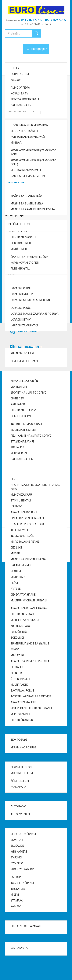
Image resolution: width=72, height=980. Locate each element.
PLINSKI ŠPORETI (21, 243)
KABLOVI (16, 80)
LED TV (15, 68)
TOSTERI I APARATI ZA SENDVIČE (31, 696)
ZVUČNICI (16, 857)
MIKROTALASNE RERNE (25, 542)
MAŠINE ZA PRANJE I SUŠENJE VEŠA (33, 209)
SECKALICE (17, 667)
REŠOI (14, 583)
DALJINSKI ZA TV (21, 105)
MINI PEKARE (18, 577)
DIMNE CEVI (18, 398)
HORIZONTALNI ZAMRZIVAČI (28, 137)
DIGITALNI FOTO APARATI (26, 926)
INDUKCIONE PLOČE (22, 536)
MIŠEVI (15, 895)
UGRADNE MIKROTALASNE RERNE (31, 300)
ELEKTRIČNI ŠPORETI (23, 237)
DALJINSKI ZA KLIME (23, 459)
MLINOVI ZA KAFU (21, 495)
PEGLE (14, 479)
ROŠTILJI (16, 571)
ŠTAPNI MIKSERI (20, 679)
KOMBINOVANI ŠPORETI (25, 263)
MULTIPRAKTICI (20, 685)
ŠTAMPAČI (17, 901)
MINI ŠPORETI (19, 249)
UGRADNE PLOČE (21, 308)
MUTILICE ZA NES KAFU (25, 620)
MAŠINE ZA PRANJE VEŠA (26, 196)
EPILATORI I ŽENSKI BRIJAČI (27, 518)
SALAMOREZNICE (21, 565)
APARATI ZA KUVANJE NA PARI (29, 608)
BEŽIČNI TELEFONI (21, 767)
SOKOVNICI (17, 638)
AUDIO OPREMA (20, 88)
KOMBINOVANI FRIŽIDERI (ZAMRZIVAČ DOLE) (33, 162)
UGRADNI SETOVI (21, 320)
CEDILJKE (16, 548)
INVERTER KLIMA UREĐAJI (26, 424)
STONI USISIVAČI (21, 501)
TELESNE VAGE (20, 530)
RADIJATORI (18, 404)
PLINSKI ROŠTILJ (21, 269)
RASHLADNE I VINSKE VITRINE (28, 176)
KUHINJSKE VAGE (21, 626)
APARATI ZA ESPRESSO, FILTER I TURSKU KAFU (35, 487)
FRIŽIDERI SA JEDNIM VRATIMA (29, 125)
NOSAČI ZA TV (19, 94)
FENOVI (15, 649)
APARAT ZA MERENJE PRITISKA (30, 661)
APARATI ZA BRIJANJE (25, 512)
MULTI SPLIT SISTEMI (23, 430)
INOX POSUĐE (19, 740)
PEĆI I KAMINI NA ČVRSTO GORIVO (31, 436)
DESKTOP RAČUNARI (23, 834)
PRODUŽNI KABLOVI (22, 869)
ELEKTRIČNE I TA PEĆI (24, 410)
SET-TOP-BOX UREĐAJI (25, 99)
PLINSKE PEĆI (19, 453)
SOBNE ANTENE (20, 74)
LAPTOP (16, 877)
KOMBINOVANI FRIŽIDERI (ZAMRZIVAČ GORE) (33, 152)
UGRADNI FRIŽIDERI (22, 294)
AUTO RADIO (18, 806)
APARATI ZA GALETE (23, 702)
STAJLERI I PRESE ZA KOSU (27, 524)
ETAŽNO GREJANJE (22, 442)
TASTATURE (18, 889)
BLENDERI (16, 673)
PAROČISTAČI (19, 632)
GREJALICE (17, 447)
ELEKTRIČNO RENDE (23, 720)
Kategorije (38, 49)
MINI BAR (16, 143)
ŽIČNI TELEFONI (20, 781)
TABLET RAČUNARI (22, 883)
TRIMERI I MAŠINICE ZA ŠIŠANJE (30, 644)
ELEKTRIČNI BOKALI (22, 614)
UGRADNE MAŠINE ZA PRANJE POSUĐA (35, 314)
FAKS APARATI (20, 787)
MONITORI (17, 840)
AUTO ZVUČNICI (20, 814)
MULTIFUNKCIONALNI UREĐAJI (29, 600)
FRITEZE (16, 589)
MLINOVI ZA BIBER (22, 714)
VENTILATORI (19, 387)
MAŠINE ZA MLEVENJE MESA (28, 559)
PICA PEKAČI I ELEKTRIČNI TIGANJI (31, 708)
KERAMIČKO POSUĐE (23, 747)
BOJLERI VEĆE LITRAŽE (25, 361)
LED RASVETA (19, 948)
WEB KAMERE (19, 852)
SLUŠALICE (17, 846)
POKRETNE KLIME (21, 416)
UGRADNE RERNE (21, 288)
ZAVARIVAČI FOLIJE (22, 691)
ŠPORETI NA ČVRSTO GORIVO (29, 393)
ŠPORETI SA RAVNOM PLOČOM (29, 257)
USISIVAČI (17, 506)
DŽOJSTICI (17, 863)
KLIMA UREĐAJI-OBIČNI (25, 381)
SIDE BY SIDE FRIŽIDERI (24, 131)
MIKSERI (16, 553)
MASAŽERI (17, 655)
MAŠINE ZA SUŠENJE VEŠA (27, 204)
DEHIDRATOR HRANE (23, 595)
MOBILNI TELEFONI (22, 773)
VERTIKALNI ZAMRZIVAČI (26, 170)
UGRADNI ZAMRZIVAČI (24, 325)
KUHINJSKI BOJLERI (22, 353)
